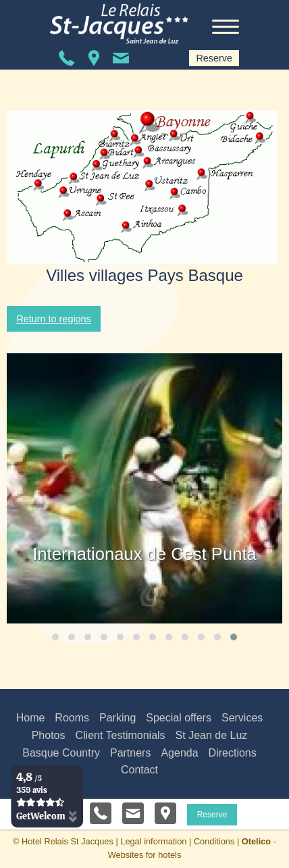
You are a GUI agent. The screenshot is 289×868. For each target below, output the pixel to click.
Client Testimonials (120, 735)
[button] (55, 637)
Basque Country (61, 753)
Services (242, 718)
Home (31, 718)
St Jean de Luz (212, 735)
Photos (49, 735)
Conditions (214, 841)
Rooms (72, 718)
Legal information (153, 841)
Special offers (179, 718)
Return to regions (53, 319)
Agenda (179, 753)
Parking (117, 718)
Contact (139, 770)
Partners (130, 753)
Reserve (214, 58)
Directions (233, 753)
